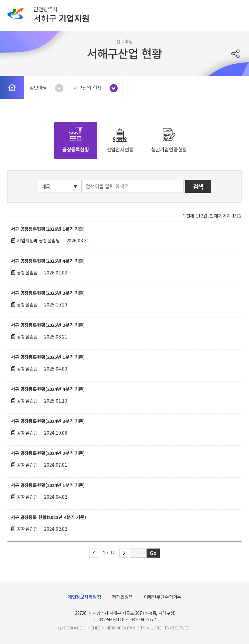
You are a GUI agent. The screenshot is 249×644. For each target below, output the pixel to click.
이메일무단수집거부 (163, 597)
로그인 (220, 14)
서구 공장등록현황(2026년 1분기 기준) (48, 229)
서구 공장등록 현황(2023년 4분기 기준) (48, 517)
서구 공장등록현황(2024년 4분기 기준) (48, 389)
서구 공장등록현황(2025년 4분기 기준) (48, 261)
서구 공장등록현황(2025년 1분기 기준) (48, 357)
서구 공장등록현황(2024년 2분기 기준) (48, 453)
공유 (236, 54)
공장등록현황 (76, 149)
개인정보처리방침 (84, 597)
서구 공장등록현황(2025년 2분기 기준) (48, 325)
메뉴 (236, 14)
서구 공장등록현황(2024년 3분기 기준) (48, 421)
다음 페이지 (124, 553)
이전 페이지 (94, 553)
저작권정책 (122, 597)
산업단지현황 (120, 149)
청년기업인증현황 (169, 149)
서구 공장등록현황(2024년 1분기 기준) (48, 485)
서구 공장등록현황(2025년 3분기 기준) (48, 293)
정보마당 (38, 87)
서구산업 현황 (87, 87)
